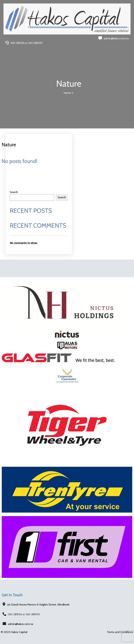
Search (14, 192)
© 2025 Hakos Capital (14, 632)
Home (67, 93)
